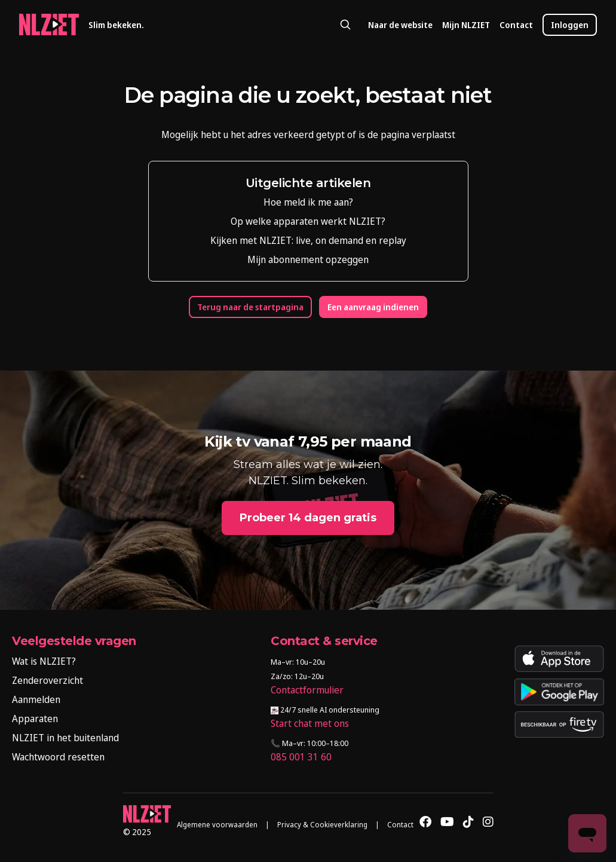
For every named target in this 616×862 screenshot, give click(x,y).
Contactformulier (307, 690)
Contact (516, 25)
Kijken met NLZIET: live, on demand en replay (308, 240)
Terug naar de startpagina (250, 307)
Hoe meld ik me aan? (308, 202)
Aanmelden (36, 699)
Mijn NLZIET (466, 25)
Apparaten (35, 719)
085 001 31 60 (301, 757)
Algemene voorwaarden (217, 825)
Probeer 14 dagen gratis (308, 518)
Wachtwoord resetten (58, 757)
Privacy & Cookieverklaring (322, 825)
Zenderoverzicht (47, 680)
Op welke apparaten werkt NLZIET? (308, 221)
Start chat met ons (310, 723)
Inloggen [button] (570, 25)
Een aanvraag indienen (373, 307)
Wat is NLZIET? (44, 661)
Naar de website (400, 25)
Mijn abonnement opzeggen (308, 259)
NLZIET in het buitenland (65, 738)
